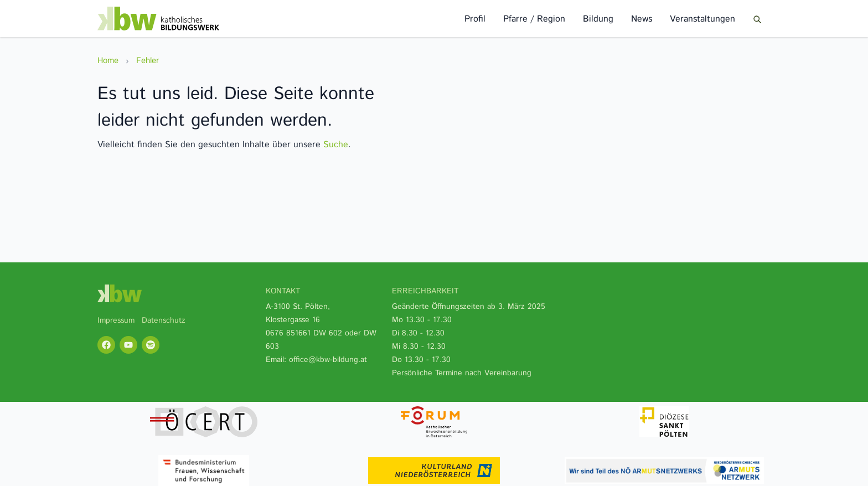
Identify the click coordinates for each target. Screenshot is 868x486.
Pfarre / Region (534, 19)
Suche (336, 145)
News (642, 19)
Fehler (148, 61)
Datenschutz (164, 320)
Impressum (116, 320)
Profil (475, 19)
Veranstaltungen (702, 19)
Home (108, 61)
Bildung (598, 19)
